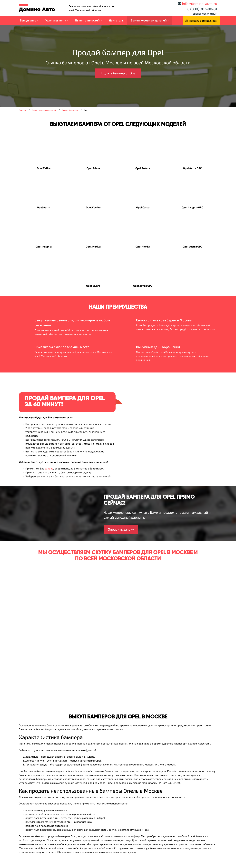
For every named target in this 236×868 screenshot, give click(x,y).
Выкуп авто (28, 20)
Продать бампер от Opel (118, 73)
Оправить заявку (121, 529)
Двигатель (116, 20)
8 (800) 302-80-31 (202, 9)
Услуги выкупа (56, 20)
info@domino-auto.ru (200, 3)
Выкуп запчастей (87, 20)
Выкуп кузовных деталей (149, 20)
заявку (49, 468)
